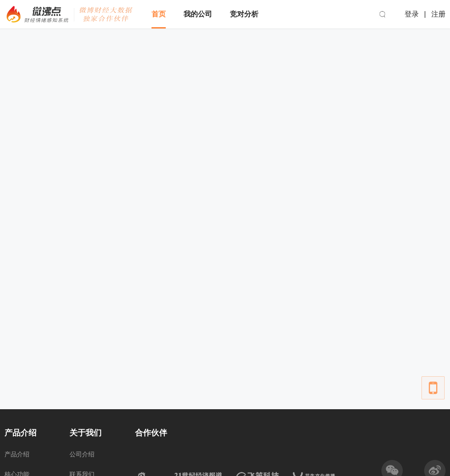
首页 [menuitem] (159, 14)
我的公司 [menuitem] (198, 14)
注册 (438, 14)
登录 (412, 14)
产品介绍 (17, 454)
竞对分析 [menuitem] (244, 14)
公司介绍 (82, 454)
